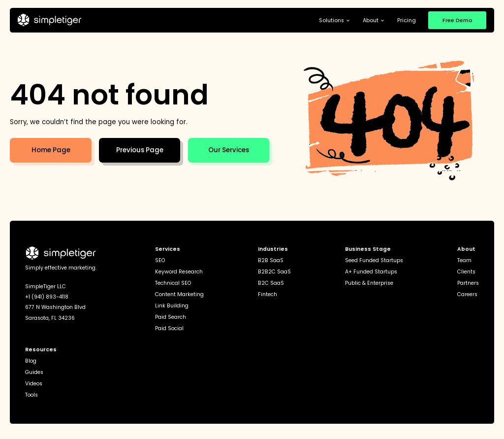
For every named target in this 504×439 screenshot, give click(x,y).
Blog (31, 361)
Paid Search (171, 318)
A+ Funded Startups (371, 272)
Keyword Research (179, 272)
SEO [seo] (160, 261)
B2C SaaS (271, 284)
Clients (466, 272)
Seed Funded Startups (374, 261)
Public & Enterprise (369, 284)
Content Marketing (179, 295)
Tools (31, 395)
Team (464, 261)
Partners (468, 284)
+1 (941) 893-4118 (47, 297)
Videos (34, 384)
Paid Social (169, 329)
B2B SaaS (271, 261)
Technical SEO (173, 284)
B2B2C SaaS (274, 272)
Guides (34, 373)
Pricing (407, 20)
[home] (49, 20)
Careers (467, 295)
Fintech (268, 295)
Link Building (172, 306)
